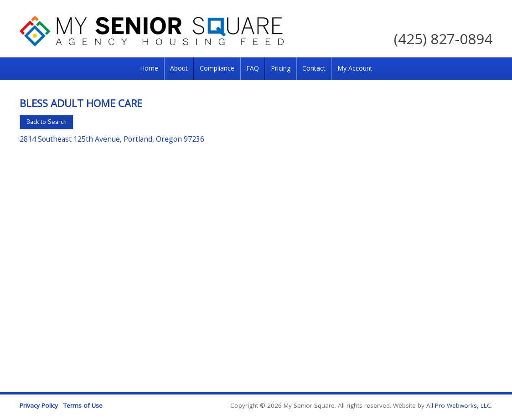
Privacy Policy (39, 405)
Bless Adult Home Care (81, 103)
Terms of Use (83, 405)
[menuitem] (149, 69)
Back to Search (47, 122)
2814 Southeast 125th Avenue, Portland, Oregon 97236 (112, 139)
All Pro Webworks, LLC (459, 405)
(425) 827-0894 (443, 38)
